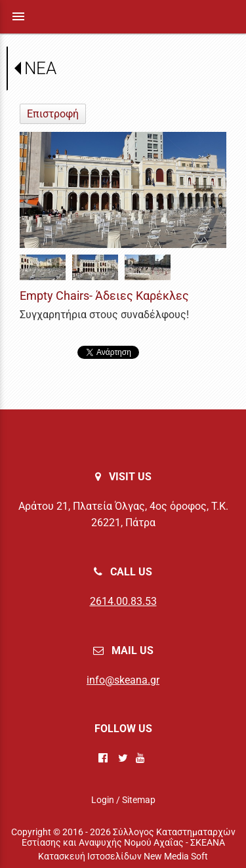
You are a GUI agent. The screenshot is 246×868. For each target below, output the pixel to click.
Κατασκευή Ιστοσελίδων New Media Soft (123, 856)
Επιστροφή (53, 114)
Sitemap (139, 800)
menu (18, 16)
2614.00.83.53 (123, 601)
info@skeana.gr (123, 680)
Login (103, 800)
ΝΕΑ (40, 68)
